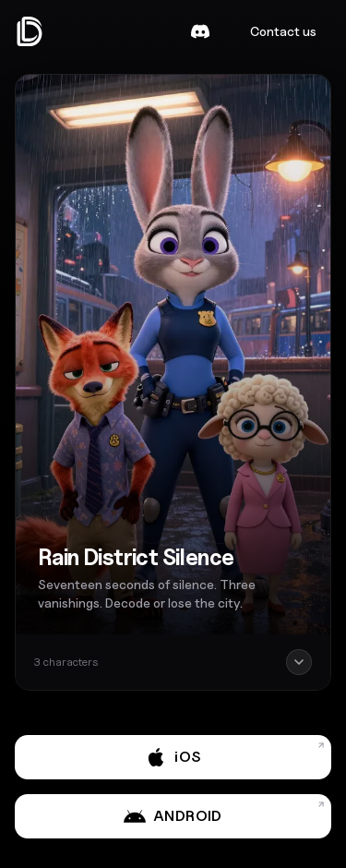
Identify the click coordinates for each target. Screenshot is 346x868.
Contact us (283, 31)
